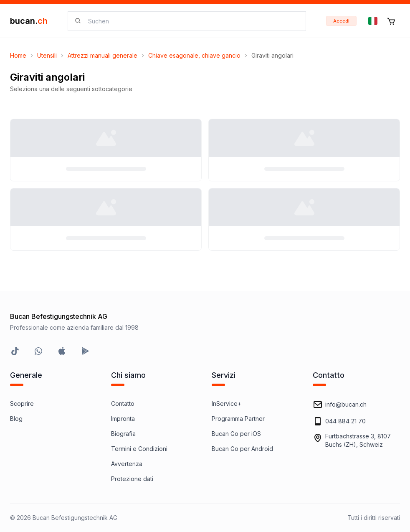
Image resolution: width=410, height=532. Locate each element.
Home (18, 55)
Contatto (123, 403)
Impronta (123, 419)
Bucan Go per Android (242, 449)
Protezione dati (132, 479)
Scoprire (22, 403)
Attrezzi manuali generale (102, 55)
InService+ (227, 403)
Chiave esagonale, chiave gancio (194, 55)
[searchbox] (192, 21)
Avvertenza (127, 464)
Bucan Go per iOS (236, 434)
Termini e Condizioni (139, 449)
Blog (16, 419)
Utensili (47, 55)
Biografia (123, 434)
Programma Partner (238, 419)
